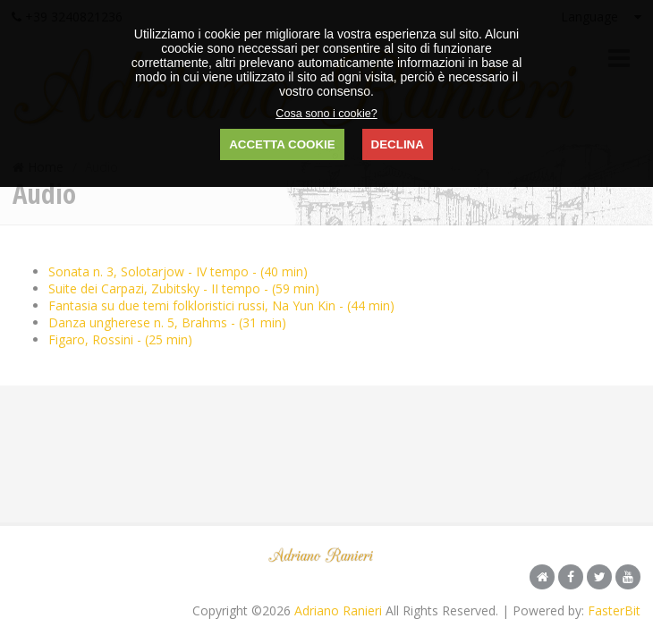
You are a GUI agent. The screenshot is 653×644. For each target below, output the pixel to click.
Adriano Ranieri (338, 610)
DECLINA (398, 144)
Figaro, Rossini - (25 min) (120, 339)
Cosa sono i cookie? (326, 114)
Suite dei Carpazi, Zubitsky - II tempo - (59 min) (184, 288)
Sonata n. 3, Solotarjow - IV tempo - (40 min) (178, 271)
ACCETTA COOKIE (282, 144)
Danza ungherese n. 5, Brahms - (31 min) (167, 322)
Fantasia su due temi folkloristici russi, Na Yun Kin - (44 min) (221, 305)
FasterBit (614, 610)
